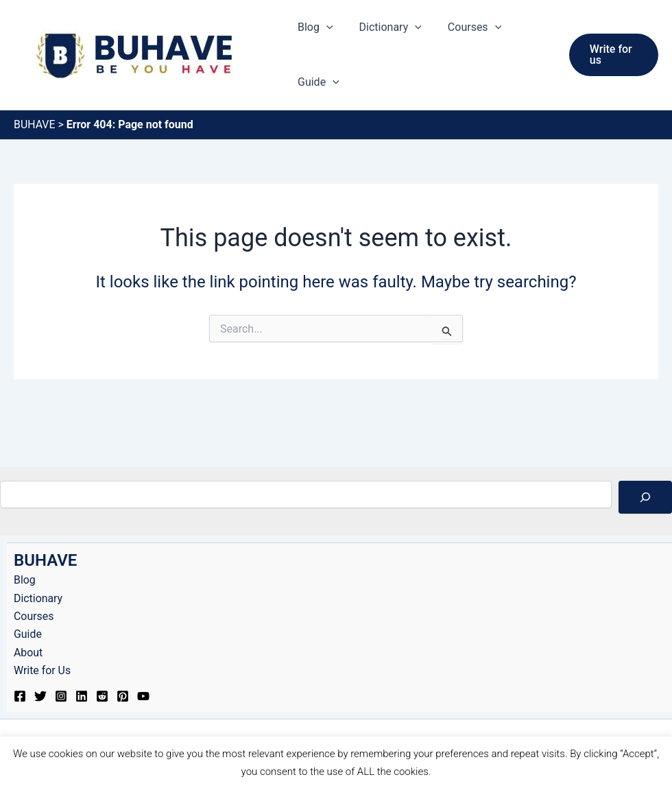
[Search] (645, 497)
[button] (324, 27)
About (28, 653)
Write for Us (43, 670)
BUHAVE (35, 124)
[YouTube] (143, 696)
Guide (28, 634)
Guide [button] (316, 82)
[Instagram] (61, 696)
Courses (34, 616)
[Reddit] (102, 696)
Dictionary (38, 598)
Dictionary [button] (384, 27)
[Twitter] (40, 696)
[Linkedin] (82, 696)
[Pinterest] (123, 696)
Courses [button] (464, 27)
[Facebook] (20, 696)
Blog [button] (313, 27)
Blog (25, 580)
